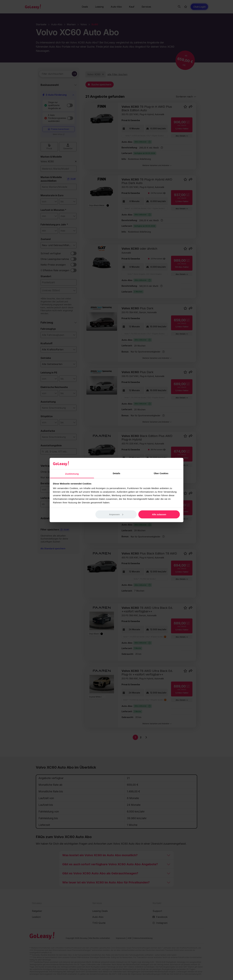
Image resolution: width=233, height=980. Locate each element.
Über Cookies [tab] (161, 473)
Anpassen (116, 514)
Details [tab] (116, 473)
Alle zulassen (159, 514)
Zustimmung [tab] (72, 474)
